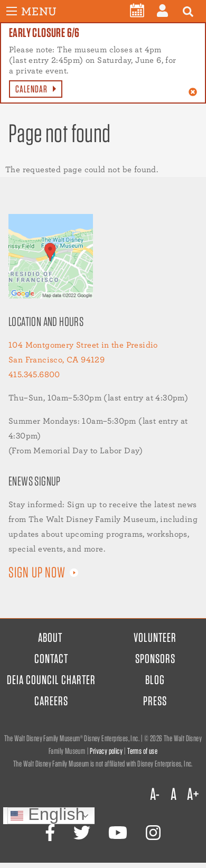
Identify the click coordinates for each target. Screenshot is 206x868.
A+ (193, 794)
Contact (51, 659)
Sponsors (155, 659)
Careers (51, 701)
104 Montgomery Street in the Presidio (83, 345)
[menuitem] (137, 11)
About (50, 637)
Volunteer (155, 637)
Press (155, 701)
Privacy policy (106, 751)
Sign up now (37, 572)
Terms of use (142, 751)
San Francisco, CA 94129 (57, 360)
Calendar (31, 89)
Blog (155, 680)
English (48, 815)
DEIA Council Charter (51, 680)
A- (155, 794)
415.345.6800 (34, 374)
